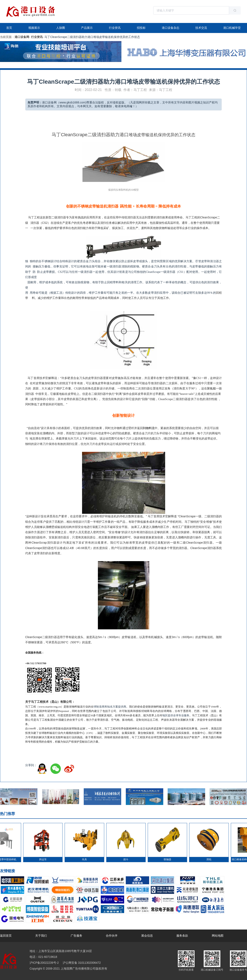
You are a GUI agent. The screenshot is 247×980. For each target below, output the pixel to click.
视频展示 (34, 28)
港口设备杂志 (171, 28)
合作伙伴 (112, 936)
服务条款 (182, 936)
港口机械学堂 (232, 28)
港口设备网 (22, 37)
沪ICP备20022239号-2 (44, 963)
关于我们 (41, 936)
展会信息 (147, 936)
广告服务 (76, 936)
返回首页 (6, 936)
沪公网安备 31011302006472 (81, 963)
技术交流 (201, 28)
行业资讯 (115, 28)
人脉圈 (61, 28)
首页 (9, 28)
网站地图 (218, 936)
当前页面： (7, 37)
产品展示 (87, 28)
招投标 (141, 28)
